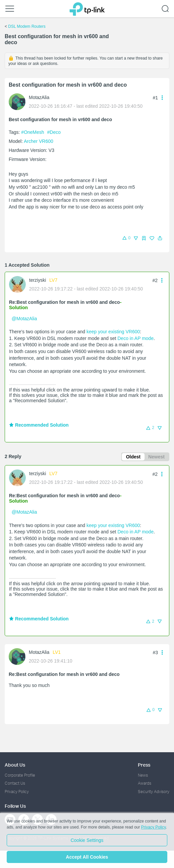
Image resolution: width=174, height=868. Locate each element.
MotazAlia (39, 97)
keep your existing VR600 (113, 332)
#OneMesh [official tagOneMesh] (33, 132)
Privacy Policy (17, 792)
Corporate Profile (20, 775)
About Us (15, 765)
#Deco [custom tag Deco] (54, 132)
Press (144, 765)
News (143, 775)
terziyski (38, 280)
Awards (145, 783)
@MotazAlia (24, 319)
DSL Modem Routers (27, 26)
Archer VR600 (38, 141)
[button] (160, 238)
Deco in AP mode (136, 338)
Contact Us (15, 783)
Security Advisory (154, 792)
